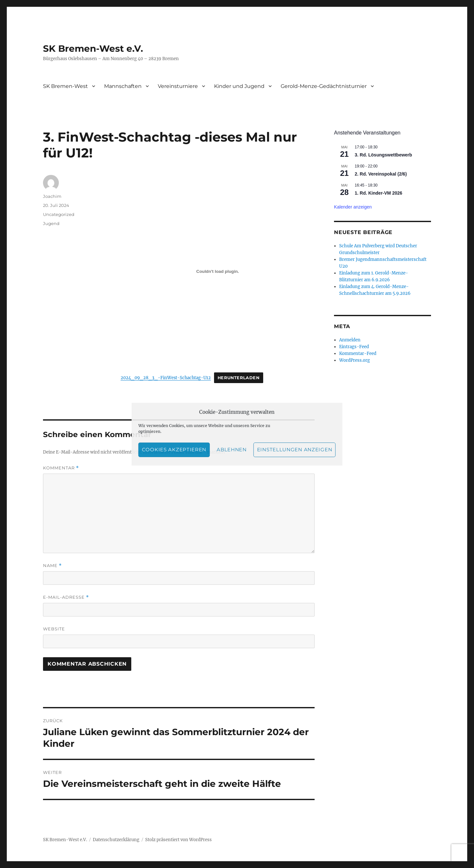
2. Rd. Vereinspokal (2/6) (381, 174)
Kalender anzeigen (353, 207)
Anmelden (350, 340)
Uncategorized (59, 214)
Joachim (52, 196)
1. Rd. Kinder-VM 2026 (378, 193)
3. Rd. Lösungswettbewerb (383, 155)
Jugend (51, 223)
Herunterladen (239, 378)
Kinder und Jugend (239, 86)
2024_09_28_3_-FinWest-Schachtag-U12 (166, 378)
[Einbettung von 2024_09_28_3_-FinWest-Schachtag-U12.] (218, 271)
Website (54, 629)
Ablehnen (232, 450)
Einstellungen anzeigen (295, 450)
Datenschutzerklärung (116, 840)
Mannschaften (123, 86)
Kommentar (61, 468)
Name (52, 566)
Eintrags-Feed (354, 347)
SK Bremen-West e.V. (93, 48)
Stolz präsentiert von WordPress (178, 840)
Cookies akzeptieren (174, 450)
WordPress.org (355, 360)
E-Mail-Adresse (66, 597)
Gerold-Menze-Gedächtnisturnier (324, 86)
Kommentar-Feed (358, 354)
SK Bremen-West (65, 86)
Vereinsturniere (178, 86)
